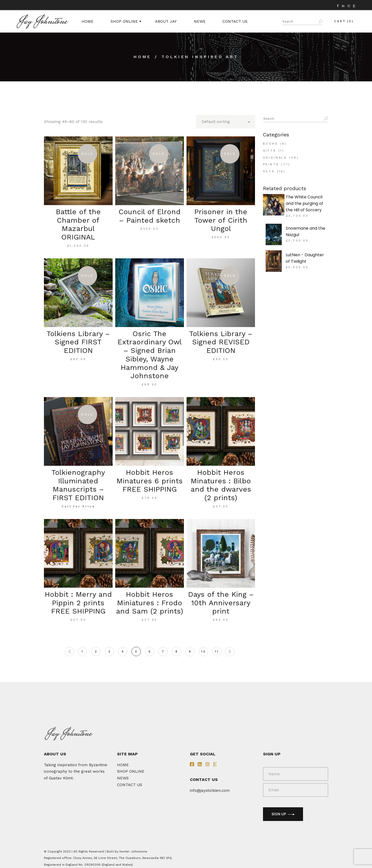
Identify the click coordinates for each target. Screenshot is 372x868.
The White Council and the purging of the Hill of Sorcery (304, 203)
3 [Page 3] (110, 652)
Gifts (270, 151)
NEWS (123, 778)
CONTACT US (130, 785)
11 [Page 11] (217, 652)
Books (271, 144)
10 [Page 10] (204, 652)
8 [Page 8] (177, 652)
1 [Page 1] (83, 652)
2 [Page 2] (96, 652)
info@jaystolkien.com (210, 791)
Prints (271, 164)
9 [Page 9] (190, 652)
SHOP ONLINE (131, 771)
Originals (275, 158)
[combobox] (226, 122)
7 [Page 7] (163, 652)
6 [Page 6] (150, 652)
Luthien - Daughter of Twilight (305, 258)
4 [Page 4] (123, 652)
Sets (269, 171)
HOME (123, 765)
